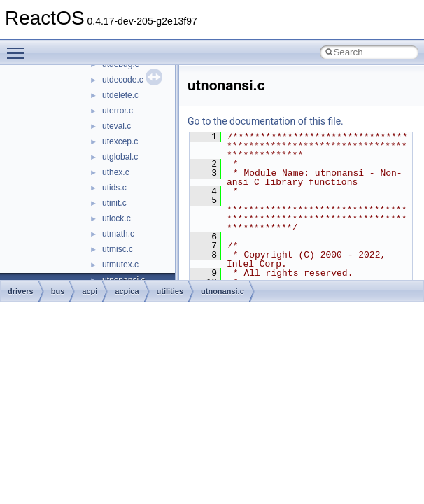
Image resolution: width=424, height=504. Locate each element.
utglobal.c (120, 157)
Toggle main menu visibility (19, 47)
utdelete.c (120, 95)
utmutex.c (120, 265)
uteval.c (116, 126)
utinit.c (114, 203)
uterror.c (118, 111)
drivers (21, 291)
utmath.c (118, 234)
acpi (90, 291)
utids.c (114, 188)
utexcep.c (120, 141)
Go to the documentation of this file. (266, 121)
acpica (127, 291)
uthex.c (116, 172)
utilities (170, 291)
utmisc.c (118, 249)
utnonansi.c (222, 291)
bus (58, 291)
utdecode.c (123, 80)
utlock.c (116, 218)
